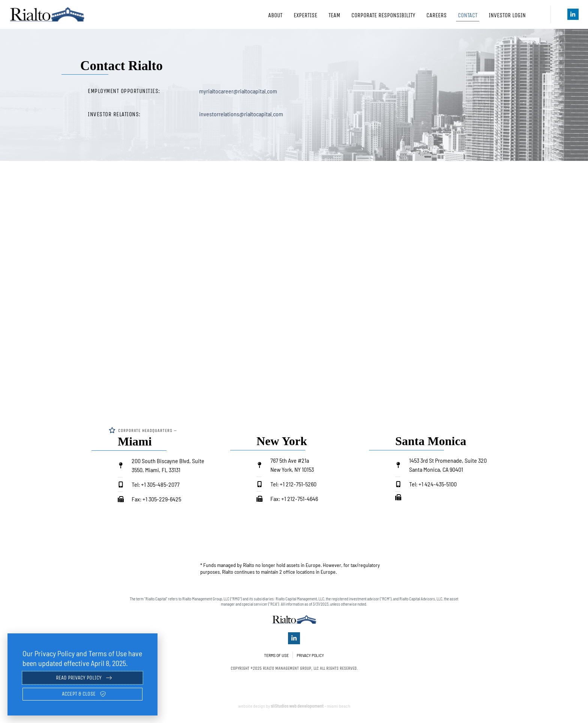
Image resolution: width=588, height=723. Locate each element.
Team (334, 15)
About (275, 15)
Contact (468, 15)
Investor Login (512, 15)
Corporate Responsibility (383, 15)
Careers (436, 15)
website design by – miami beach (294, 709)
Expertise (305, 15)
